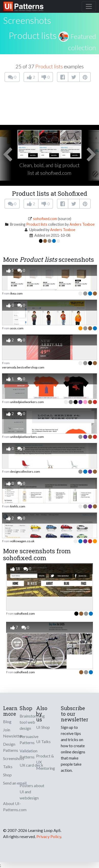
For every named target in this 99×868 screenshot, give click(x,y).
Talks (8, 767)
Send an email (15, 783)
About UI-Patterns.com (15, 806)
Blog (7, 721)
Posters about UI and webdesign (32, 792)
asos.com (17, 328)
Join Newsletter (13, 733)
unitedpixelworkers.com (27, 402)
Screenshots (14, 758)
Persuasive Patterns (29, 739)
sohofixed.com (45, 219)
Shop (7, 775)
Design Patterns (11, 747)
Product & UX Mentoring (46, 762)
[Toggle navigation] (89, 6)
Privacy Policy (49, 836)
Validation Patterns (29, 754)
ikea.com (16, 293)
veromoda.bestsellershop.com (23, 367)
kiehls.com (18, 506)
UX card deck (31, 765)
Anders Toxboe (82, 224)
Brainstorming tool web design (32, 722)
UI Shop (43, 727)
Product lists (33, 35)
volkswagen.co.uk (22, 541)
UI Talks (43, 741)
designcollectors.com (25, 471)
